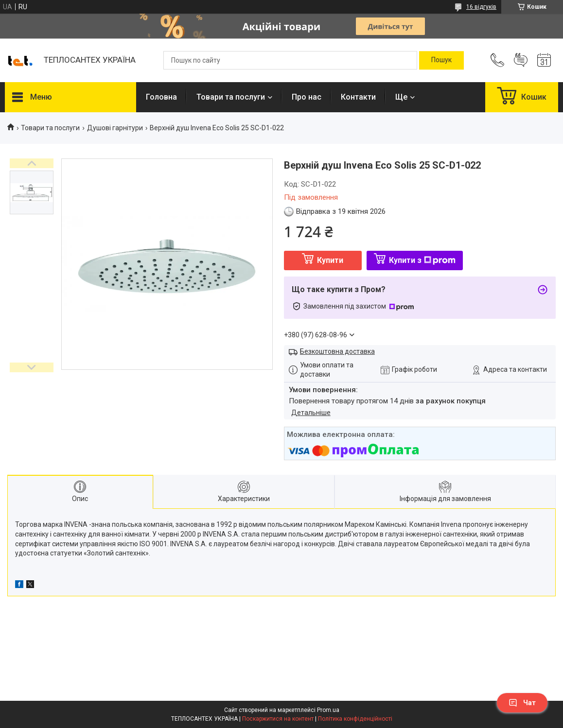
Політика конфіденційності (355, 719)
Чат (522, 703)
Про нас (307, 97)
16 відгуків (481, 7)
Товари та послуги (231, 97)
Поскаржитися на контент (278, 719)
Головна (161, 97)
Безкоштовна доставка (337, 351)
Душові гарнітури (115, 128)
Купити (330, 260)
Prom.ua (328, 710)
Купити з (422, 260)
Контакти (358, 97)
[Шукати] (441, 60)
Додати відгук (521, 60)
